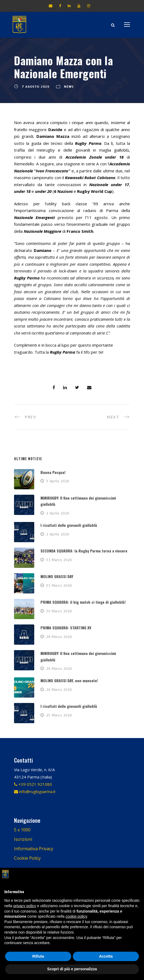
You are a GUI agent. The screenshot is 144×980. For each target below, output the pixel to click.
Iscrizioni (23, 839)
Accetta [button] (106, 956)
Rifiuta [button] (38, 956)
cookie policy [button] (76, 916)
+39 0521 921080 (33, 784)
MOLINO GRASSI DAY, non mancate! (69, 680)
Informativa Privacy (34, 849)
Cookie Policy (27, 858)
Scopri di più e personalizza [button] (72, 969)
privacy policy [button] (25, 906)
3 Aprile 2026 (58, 481)
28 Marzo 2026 (59, 637)
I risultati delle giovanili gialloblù (69, 525)
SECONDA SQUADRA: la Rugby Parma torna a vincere (84, 551)
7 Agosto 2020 (36, 87)
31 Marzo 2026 (59, 560)
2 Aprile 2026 (58, 513)
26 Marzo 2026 (59, 668)
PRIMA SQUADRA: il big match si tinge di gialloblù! (83, 602)
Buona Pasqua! (53, 472)
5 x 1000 (22, 830)
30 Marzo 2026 (59, 611)
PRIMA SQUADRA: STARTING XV (66, 628)
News (69, 87)
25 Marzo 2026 (59, 715)
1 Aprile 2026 (58, 534)
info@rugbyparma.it (35, 791)
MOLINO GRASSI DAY (57, 576)
